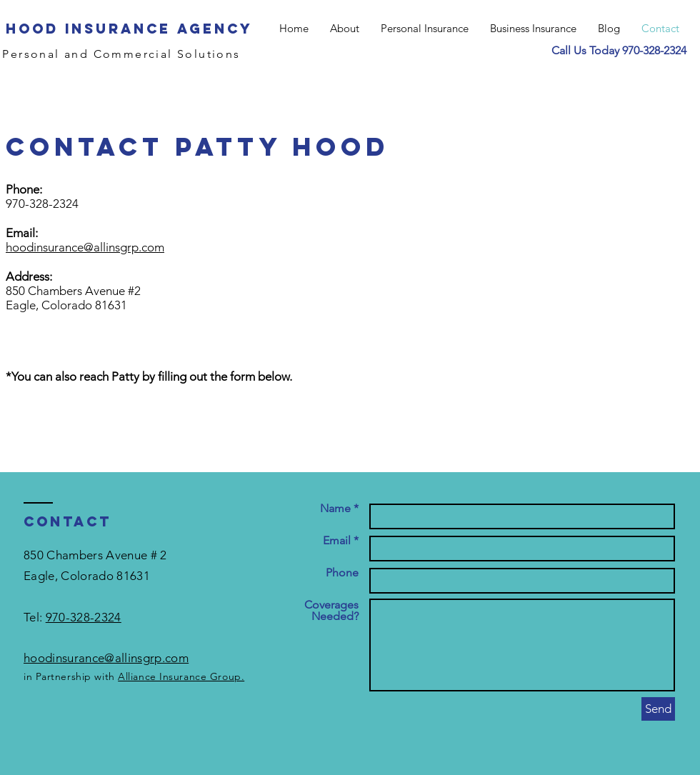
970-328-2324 (654, 50)
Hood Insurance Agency (129, 29)
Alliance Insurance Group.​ (181, 676)
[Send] (658, 709)
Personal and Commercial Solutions (121, 54)
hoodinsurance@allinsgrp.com (85, 247)
